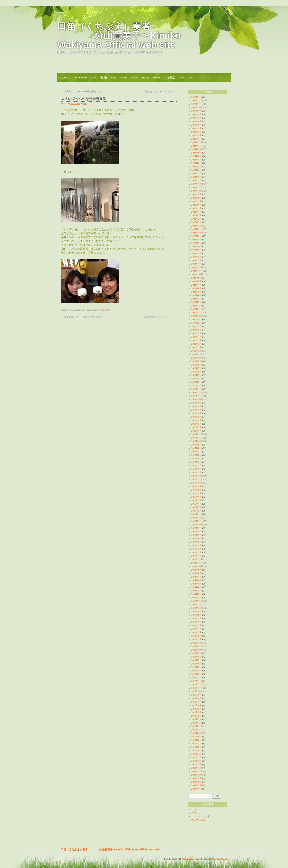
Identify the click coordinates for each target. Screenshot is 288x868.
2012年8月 (197, 657)
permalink (106, 310)
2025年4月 (197, 128)
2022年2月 (197, 260)
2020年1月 (197, 347)
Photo (182, 78)
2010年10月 (197, 733)
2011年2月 (197, 719)
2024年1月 (197, 181)
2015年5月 (197, 542)
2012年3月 (197, 674)
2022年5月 (197, 250)
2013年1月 (197, 639)
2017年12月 (197, 434)
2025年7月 (197, 118)
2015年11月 (197, 521)
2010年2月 (197, 761)
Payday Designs (221, 859)
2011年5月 (197, 709)
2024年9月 (197, 153)
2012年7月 (197, 660)
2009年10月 (197, 775)
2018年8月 (197, 406)
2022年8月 (197, 240)
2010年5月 (197, 751)
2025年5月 (197, 125)
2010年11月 (197, 730)
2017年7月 (197, 452)
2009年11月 (197, 771)
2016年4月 (197, 504)
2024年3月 (197, 174)
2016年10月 (197, 483)
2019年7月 (197, 368)
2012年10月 (197, 650)
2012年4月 (197, 671)
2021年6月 (197, 288)
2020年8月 (197, 323)
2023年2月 (197, 219)
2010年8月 (197, 740)
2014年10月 (197, 566)
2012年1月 (197, 681)
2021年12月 (197, 267)
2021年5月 (197, 292)
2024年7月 (197, 160)
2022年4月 (197, 254)
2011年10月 (197, 692)
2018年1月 (197, 431)
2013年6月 (197, 622)
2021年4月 (197, 295)
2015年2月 (197, 552)
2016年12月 (197, 476)
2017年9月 (197, 445)
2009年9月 (197, 778)
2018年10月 (197, 400)
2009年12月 (197, 768)
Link (191, 78)
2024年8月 (197, 156)
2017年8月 (197, 448)
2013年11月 (197, 605)
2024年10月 (197, 149)
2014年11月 (197, 563)
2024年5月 (197, 167)
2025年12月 (197, 101)
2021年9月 (197, 278)
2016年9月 (197, 486)
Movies (157, 78)
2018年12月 (197, 393)
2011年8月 (197, 698)
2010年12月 (197, 726)
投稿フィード (198, 813)
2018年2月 (197, 427)
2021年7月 (197, 285)
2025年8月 (197, 115)
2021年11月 (197, 271)
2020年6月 (197, 330)
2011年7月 (197, 702)
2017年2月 (197, 469)
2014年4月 (197, 587)
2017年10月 (197, 441)
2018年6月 (197, 413)
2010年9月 (197, 737)
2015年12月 (197, 518)
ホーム (65, 78)
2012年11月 (197, 646)
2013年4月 (197, 629)
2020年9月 (197, 320)
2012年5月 (197, 667)
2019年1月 (197, 389)
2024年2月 (197, 177)
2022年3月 (197, 257)
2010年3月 (197, 758)
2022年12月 (197, 226)
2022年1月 (197, 264)
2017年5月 (197, 459)
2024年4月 (197, 170)
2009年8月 (197, 782)
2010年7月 (197, 744)
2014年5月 (197, 584)
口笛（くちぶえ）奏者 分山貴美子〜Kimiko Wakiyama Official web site (119, 35)
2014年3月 (197, 591)
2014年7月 (197, 577)
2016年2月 (197, 511)
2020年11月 (197, 313)
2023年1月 (197, 222)
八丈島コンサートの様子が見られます (82, 92)
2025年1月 (197, 139)
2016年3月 (197, 507)
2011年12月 (197, 685)
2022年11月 (197, 229)
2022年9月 (197, 236)
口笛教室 (170, 78)
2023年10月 (197, 191)
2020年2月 (197, 344)
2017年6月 (197, 455)
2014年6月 (197, 580)
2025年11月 (197, 104)
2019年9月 (197, 361)
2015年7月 (197, 535)
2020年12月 (197, 309)
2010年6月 (197, 747)
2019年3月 (197, 382)
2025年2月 (197, 135)
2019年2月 (197, 386)
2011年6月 (197, 705)
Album (134, 78)
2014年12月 (197, 559)
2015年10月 (197, 525)
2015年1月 (197, 556)
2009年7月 (197, 785)
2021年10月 (197, 274)
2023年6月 (197, 205)
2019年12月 (197, 351)
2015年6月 (197, 539)
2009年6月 (197, 789)
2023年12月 (197, 184)
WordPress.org (198, 820)
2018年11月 (197, 396)
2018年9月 (197, 403)
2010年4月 (197, 754)
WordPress (188, 859)
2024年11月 (197, 146)
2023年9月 (197, 194)
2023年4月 (197, 212)
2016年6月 (197, 497)
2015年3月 (197, 549)
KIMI (85, 104)
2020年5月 (197, 333)
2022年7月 (197, 243)
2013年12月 (197, 601)
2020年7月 (197, 327)
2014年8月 (197, 573)
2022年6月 (197, 247)
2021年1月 (197, 306)
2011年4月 (197, 712)
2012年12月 (197, 643)
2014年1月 (197, 598)
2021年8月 (197, 281)
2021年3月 (197, 299)
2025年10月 (197, 108)
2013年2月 (197, 636)
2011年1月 (197, 723)
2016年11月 (197, 479)
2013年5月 (197, 625)
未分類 (85, 310)
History (145, 78)
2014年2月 (197, 594)
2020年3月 (197, 340)
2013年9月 (197, 612)
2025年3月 (197, 132)
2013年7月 (197, 619)
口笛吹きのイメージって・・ (160, 92)
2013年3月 (197, 632)
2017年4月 (197, 462)
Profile (123, 78)
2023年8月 (197, 198)
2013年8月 (197, 615)
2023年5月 (197, 208)
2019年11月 (197, 354)
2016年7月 (197, 493)
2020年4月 (197, 337)
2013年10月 (197, 608)
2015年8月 (197, 532)
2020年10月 (197, 316)
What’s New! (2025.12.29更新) (90, 78)
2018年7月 (197, 410)
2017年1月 (197, 473)
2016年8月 (197, 490)
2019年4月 (197, 379)
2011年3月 (197, 716)
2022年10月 (197, 233)
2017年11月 (197, 438)
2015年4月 (197, 546)
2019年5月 (197, 375)
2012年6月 (197, 664)
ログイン (196, 809)
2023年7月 (197, 201)
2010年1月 (197, 764)
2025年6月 (197, 121)
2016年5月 (197, 500)
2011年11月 (197, 688)
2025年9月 (197, 111)
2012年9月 (197, 653)
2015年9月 (197, 528)
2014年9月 (197, 570)
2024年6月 (197, 163)
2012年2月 (197, 678)
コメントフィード (201, 816)
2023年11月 (197, 188)
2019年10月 (197, 358)
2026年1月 (197, 97)
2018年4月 (197, 420)
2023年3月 (197, 215)
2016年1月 (197, 514)
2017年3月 (197, 466)
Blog (113, 78)
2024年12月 (197, 142)
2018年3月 (197, 424)
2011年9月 (197, 695)
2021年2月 (197, 302)
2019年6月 (197, 372)
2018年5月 (197, 417)
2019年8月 (197, 365)
